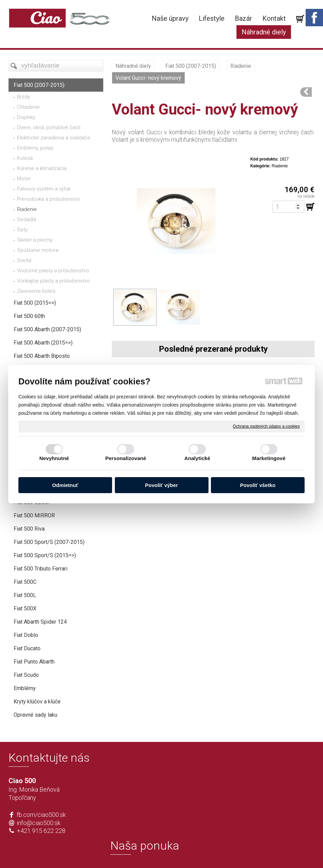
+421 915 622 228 (41, 831)
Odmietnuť (65, 485)
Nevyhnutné (54, 458)
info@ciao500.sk (39, 823)
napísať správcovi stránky (142, 852)
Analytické (197, 458)
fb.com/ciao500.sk (41, 815)
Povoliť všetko (258, 485)
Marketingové (269, 458)
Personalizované (126, 458)
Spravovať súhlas (263, 852)
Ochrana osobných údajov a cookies (266, 426)
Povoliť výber (161, 485)
